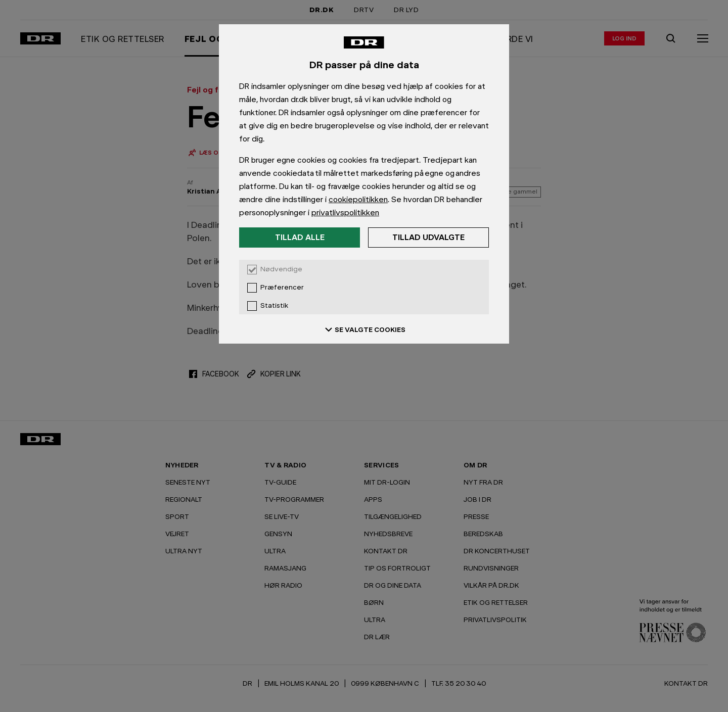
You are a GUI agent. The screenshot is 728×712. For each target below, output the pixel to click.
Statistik (274, 306)
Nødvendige (281, 269)
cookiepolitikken (358, 199)
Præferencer (282, 288)
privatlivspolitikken (345, 212)
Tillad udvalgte (428, 237)
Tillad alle (300, 237)
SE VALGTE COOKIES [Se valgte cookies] (364, 329)
